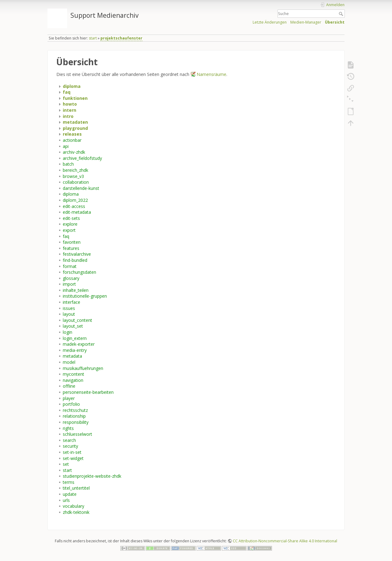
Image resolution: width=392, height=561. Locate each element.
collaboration (76, 182)
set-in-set (72, 452)
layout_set (73, 326)
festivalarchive (77, 254)
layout (69, 314)
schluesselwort (77, 434)
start (93, 38)
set (66, 464)
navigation (73, 380)
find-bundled (75, 260)
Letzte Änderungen (270, 22)
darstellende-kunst (81, 188)
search (69, 440)
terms (69, 482)
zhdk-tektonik (76, 512)
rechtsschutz (75, 410)
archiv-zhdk (74, 152)
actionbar (72, 140)
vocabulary (73, 506)
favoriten (72, 242)
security (70, 446)
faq (66, 236)
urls (66, 500)
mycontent (73, 374)
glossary (71, 278)
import (69, 284)
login (68, 332)
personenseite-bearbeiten (88, 392)
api (66, 146)
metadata (72, 356)
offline (69, 386)
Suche (342, 14)
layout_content (77, 320)
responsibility (76, 422)
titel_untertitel (76, 488)
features (71, 248)
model (69, 362)
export (69, 230)
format (70, 266)
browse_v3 (73, 176)
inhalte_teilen (76, 290)
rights (68, 428)
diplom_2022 (75, 200)
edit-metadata (77, 212)
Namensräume (211, 74)
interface (72, 302)
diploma (71, 194)
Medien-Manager (306, 22)
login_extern (75, 338)
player (69, 398)
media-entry (75, 350)
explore (70, 224)
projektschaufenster (121, 38)
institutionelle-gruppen (85, 296)
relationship (74, 416)
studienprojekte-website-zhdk (92, 476)
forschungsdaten (79, 272)
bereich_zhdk (75, 170)
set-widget (73, 458)
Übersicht (335, 22)
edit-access (74, 206)
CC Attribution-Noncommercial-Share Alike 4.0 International (285, 541)
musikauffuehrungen (83, 368)
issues (69, 308)
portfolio (71, 404)
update (70, 494)
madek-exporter (79, 344)
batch (68, 164)
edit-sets (71, 218)
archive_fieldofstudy (82, 158)
